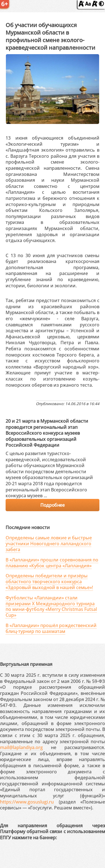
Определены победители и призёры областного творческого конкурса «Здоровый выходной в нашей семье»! (49, 582)
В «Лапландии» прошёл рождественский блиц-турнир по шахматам (51, 628)
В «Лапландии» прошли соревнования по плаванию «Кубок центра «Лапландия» (52, 563)
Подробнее (52, 505)
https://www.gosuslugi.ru (27, 802)
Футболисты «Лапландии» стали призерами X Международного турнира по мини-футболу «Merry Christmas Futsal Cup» (51, 606)
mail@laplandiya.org (21, 747)
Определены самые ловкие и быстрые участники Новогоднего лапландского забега (49, 544)
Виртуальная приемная (26, 664)
